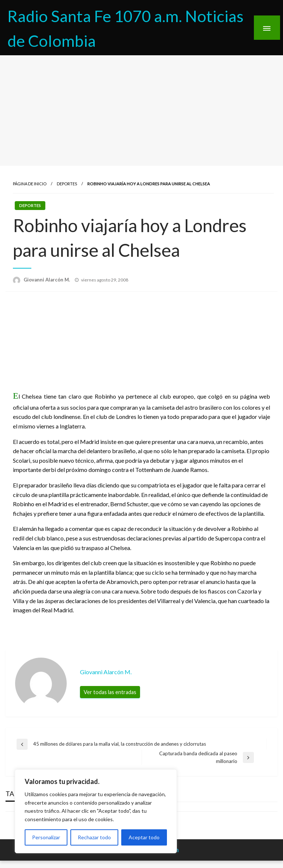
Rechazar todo (94, 837)
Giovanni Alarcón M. (47, 280)
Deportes (67, 184)
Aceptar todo (144, 837)
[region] (96, 811)
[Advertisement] (141, 111)
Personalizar (46, 837)
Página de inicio (30, 184)
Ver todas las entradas (110, 692)
